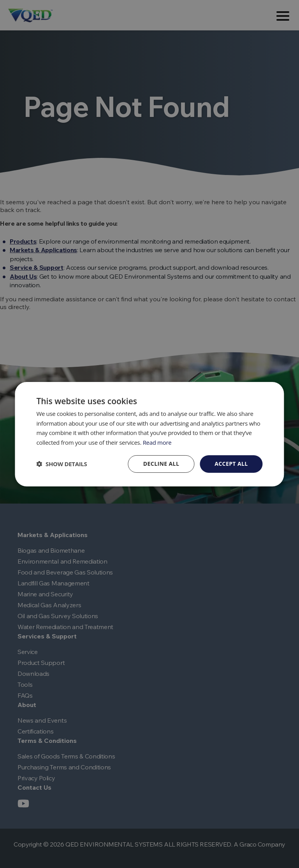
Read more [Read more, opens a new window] (157, 442)
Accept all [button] (231, 464)
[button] (62, 464)
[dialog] (149, 434)
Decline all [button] (161, 464)
